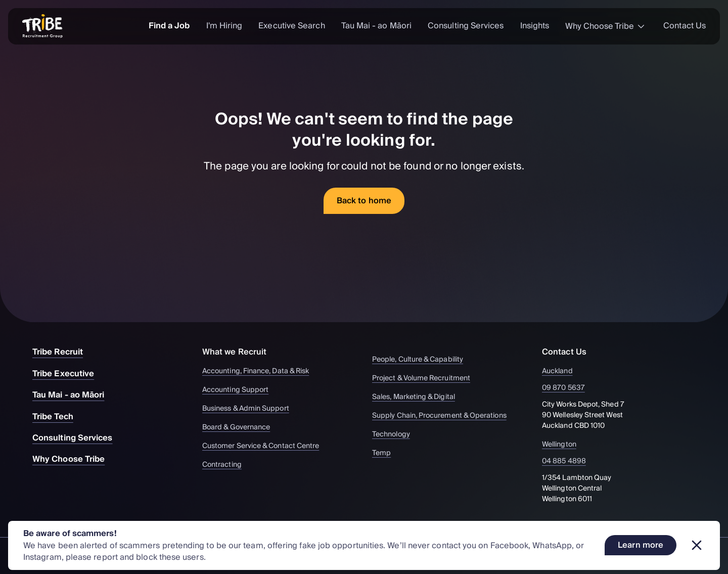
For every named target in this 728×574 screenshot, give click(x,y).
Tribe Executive (68, 374)
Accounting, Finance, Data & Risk (260, 371)
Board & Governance (241, 428)
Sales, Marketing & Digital (418, 397)
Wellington (565, 445)
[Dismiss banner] (697, 545)
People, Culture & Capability (422, 360)
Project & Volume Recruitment (426, 379)
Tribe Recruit (63, 352)
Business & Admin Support (251, 409)
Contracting (227, 465)
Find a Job (169, 26)
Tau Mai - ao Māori (376, 26)
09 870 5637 (569, 388)
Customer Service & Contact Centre (265, 446)
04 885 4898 (570, 461)
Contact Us (685, 26)
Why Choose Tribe (606, 26)
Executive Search (291, 26)
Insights (535, 26)
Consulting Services (466, 26)
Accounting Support (240, 390)
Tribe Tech (58, 417)
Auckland (563, 371)
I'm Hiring (224, 26)
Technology (396, 435)
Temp (386, 453)
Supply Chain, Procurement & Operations (444, 416)
